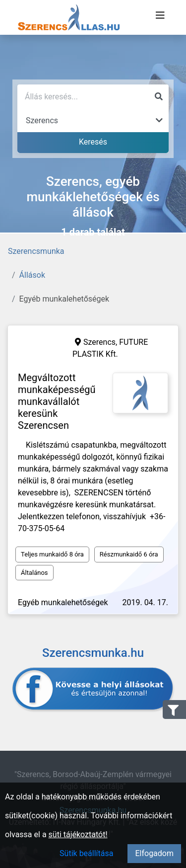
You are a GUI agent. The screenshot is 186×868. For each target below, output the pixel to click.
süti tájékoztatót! (78, 834)
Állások (32, 275)
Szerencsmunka (36, 251)
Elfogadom (154, 853)
